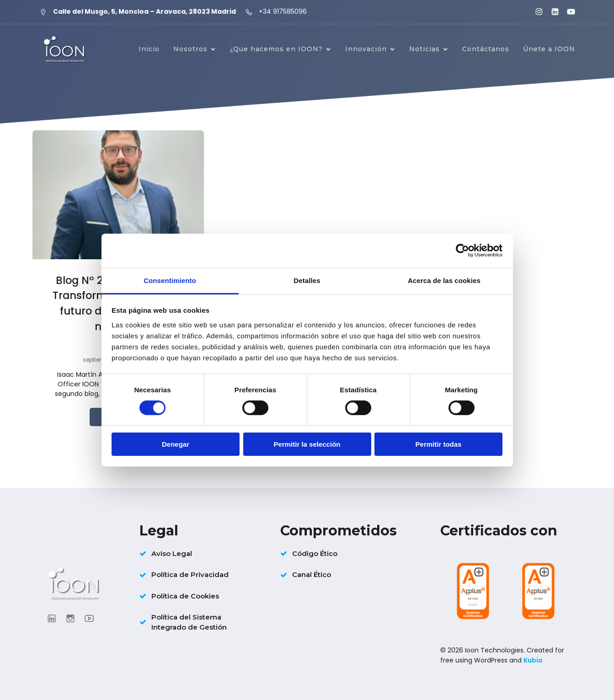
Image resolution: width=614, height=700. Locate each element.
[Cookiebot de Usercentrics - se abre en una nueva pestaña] (462, 251)
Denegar (176, 444)
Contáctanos (486, 49)
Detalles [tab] (307, 280)
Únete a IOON (549, 49)
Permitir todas (439, 444)
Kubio (533, 660)
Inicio (149, 49)
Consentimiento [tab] (170, 280)
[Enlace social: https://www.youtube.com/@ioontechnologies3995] (567, 12)
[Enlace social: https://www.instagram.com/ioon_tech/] (535, 12)
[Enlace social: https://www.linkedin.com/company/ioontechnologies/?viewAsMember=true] (551, 12)
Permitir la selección (307, 444)
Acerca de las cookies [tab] (444, 280)
